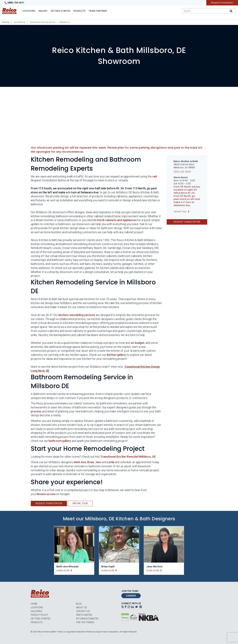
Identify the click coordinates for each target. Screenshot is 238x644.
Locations (20, 22)
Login (52, 593)
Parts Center (84, 615)
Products (37, 622)
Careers (131, 596)
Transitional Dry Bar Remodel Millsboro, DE (128, 457)
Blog (79, 604)
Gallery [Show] (43, 11)
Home (6, 22)
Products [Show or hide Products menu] (80, 11)
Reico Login (37, 635)
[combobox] (209, 11)
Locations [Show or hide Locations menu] (29, 11)
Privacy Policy (39, 615)
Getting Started (41, 619)
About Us (82, 607)
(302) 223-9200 (182, 172)
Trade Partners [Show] (98, 11)
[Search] (231, 11)
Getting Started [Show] (61, 11)
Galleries (36, 611)
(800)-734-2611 (14, 3)
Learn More (63, 570)
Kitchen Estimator (87, 619)
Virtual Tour (80, 503)
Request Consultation (222, 3)
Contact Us (83, 611)
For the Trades (85, 622)
